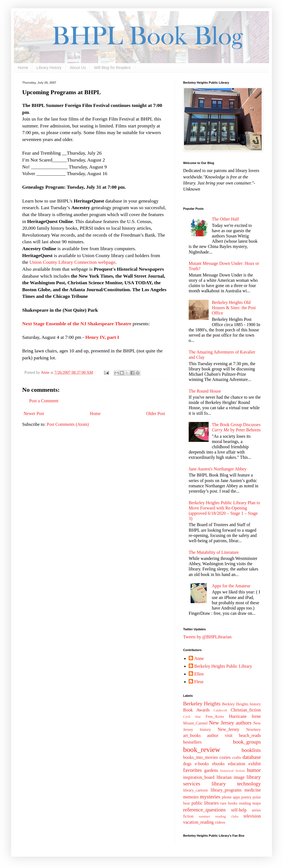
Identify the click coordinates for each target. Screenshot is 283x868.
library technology (236, 784)
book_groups (247, 742)
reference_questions (204, 810)
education (237, 764)
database (252, 757)
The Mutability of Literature (214, 552)
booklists (251, 750)
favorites (192, 770)
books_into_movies (200, 757)
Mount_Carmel (195, 723)
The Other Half (225, 219)
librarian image (230, 777)
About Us (78, 68)
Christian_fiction (246, 710)
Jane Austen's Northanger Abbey (218, 469)
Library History (49, 68)
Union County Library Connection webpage (72, 262)
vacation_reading (198, 822)
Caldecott (220, 710)
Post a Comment (44, 401)
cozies (225, 757)
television (252, 816)
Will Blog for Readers (112, 68)
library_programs (226, 790)
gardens (211, 770)
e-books (202, 764)
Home (23, 68)
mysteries (210, 797)
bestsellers (192, 742)
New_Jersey (228, 729)
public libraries (205, 803)
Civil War (192, 717)
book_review (202, 750)
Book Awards (196, 710)
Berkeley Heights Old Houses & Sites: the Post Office (234, 308)
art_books (192, 735)
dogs (187, 764)
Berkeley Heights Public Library (223, 666)
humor (254, 770)
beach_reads (250, 735)
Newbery (253, 729)
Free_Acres (215, 716)
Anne (199, 658)
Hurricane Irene (245, 716)
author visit (220, 735)
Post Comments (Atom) (68, 424)
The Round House (205, 391)
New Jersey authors (230, 723)
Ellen (199, 674)
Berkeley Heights (202, 704)
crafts (237, 757)
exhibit (255, 764)
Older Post (156, 413)
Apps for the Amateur (231, 586)
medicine (253, 790)
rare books (229, 803)
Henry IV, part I (102, 337)
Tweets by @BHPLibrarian (207, 637)
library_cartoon (195, 790)
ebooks (218, 764)
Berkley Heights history (242, 704)
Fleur (199, 682)
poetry (246, 797)
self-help (239, 810)
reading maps (250, 803)
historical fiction (233, 771)
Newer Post (34, 413)
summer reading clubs (218, 816)
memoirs (191, 797)
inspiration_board (199, 777)
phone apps (231, 797)
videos (220, 822)
